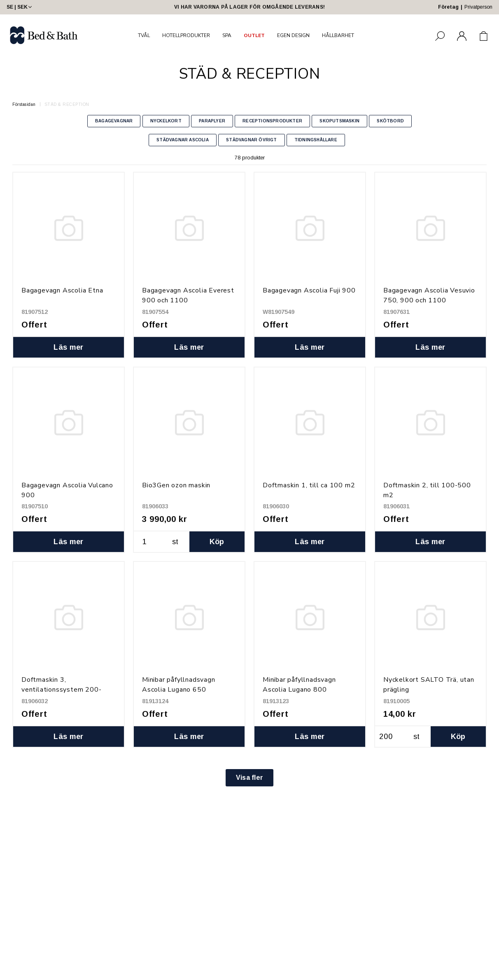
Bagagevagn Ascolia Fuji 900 (309, 290)
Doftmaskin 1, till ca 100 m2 (309, 485)
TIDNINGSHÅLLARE (316, 140)
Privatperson (478, 7)
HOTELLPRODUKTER (186, 35)
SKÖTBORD (390, 121)
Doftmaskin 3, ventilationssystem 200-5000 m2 (61, 690)
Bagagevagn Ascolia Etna (62, 290)
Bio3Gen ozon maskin (176, 485)
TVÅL (144, 35)
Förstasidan (24, 104)
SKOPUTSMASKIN (339, 121)
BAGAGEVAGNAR (114, 121)
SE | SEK (20, 7)
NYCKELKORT (166, 121)
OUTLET (254, 35)
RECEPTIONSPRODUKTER (272, 121)
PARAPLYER (212, 121)
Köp (217, 542)
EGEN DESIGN (293, 35)
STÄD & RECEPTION (67, 104)
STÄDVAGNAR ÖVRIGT (251, 140)
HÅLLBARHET (338, 35)
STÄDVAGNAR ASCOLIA (183, 140)
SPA (227, 35)
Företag (448, 7)
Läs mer (69, 347)
